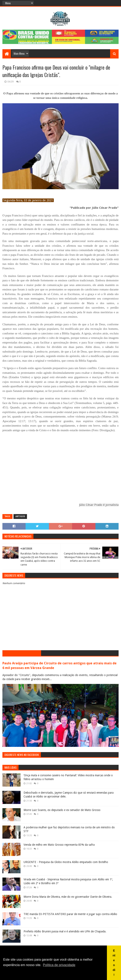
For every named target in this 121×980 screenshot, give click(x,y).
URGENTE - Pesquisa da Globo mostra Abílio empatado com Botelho (66, 862)
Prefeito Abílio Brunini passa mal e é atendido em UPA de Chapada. (65, 931)
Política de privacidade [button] (59, 965)
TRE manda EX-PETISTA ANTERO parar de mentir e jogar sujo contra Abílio (70, 914)
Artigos (20, 516)
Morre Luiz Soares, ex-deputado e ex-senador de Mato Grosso (62, 810)
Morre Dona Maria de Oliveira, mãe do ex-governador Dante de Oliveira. (68, 897)
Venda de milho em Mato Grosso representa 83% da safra (59, 845)
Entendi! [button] (114, 963)
